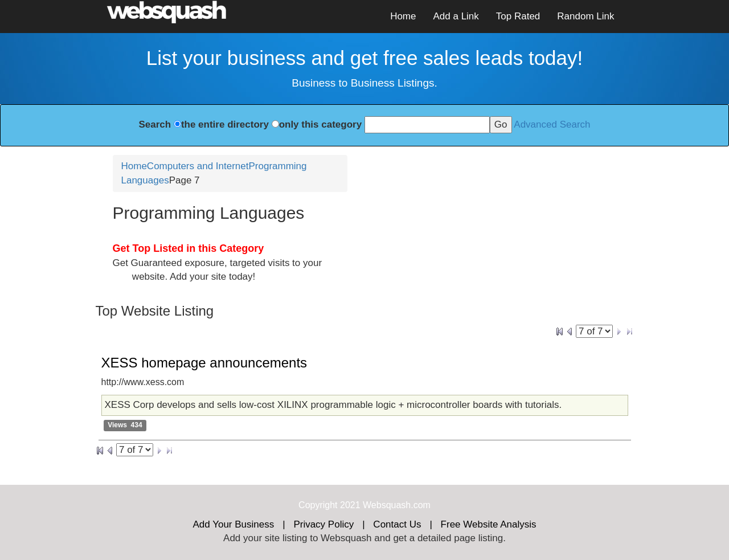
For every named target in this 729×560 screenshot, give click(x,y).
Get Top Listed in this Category (189, 248)
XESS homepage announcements (204, 363)
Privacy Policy (323, 524)
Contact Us (397, 524)
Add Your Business (234, 524)
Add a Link (456, 16)
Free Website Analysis (489, 524)
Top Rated (518, 16)
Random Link (585, 16)
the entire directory (225, 124)
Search (155, 124)
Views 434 (125, 426)
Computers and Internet (198, 166)
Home (403, 16)
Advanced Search (552, 124)
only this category (320, 124)
